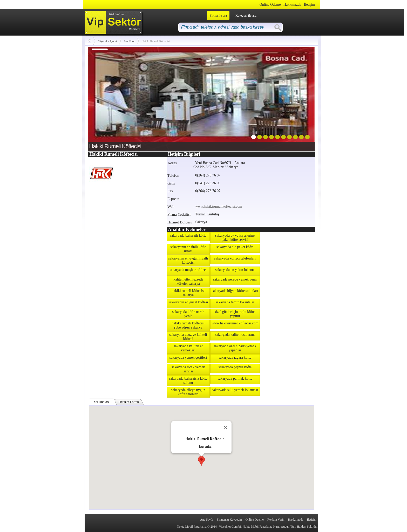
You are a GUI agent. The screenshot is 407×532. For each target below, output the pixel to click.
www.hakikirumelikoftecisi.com (219, 206)
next (300, 98)
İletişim (310, 5)
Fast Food (130, 41)
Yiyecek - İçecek (108, 41)
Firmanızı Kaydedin (229, 520)
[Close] (225, 427)
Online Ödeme (270, 5)
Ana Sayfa (207, 520)
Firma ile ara (218, 15)
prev (102, 98)
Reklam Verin (276, 520)
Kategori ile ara (246, 15)
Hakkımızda (292, 5)
